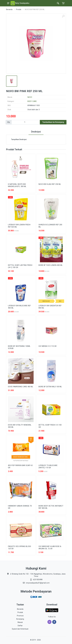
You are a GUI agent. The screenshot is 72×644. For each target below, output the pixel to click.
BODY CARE (32, 101)
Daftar (20, 626)
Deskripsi (36, 132)
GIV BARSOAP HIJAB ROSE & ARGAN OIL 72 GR (50, 547)
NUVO (30, 97)
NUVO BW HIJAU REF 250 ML (50, 184)
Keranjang (20, 619)
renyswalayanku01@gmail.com (38, 583)
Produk (19, 9)
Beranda (9, 9)
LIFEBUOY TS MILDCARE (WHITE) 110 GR (48, 467)
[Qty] (26, 122)
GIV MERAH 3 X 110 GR (48, 346)
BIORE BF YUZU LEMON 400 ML (51, 265)
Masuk (20, 622)
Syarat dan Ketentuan (20, 629)
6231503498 (38, 580)
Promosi (20, 616)
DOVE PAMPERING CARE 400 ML (21, 387)
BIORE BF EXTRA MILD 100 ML (50, 387)
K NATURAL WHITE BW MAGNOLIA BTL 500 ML (17, 185)
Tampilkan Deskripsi (19, 139)
